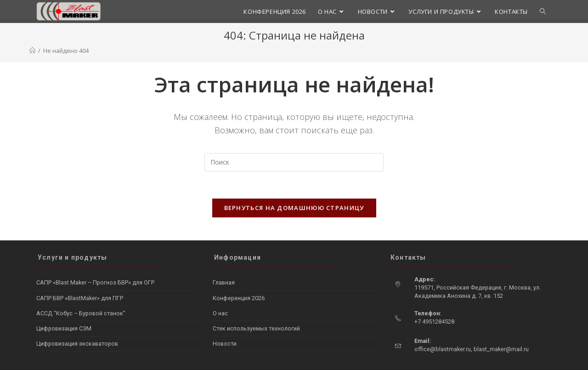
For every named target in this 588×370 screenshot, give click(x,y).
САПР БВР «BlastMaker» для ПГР (80, 280)
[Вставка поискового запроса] (294, 162)
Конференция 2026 (239, 280)
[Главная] (32, 51)
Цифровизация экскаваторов (77, 325)
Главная (224, 265)
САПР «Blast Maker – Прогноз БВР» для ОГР (95, 265)
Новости (225, 325)
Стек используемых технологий (256, 310)
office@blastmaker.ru (443, 331)
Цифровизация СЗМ (64, 310)
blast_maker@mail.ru (501, 331)
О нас (220, 295)
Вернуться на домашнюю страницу (294, 208)
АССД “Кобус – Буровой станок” (81, 295)
